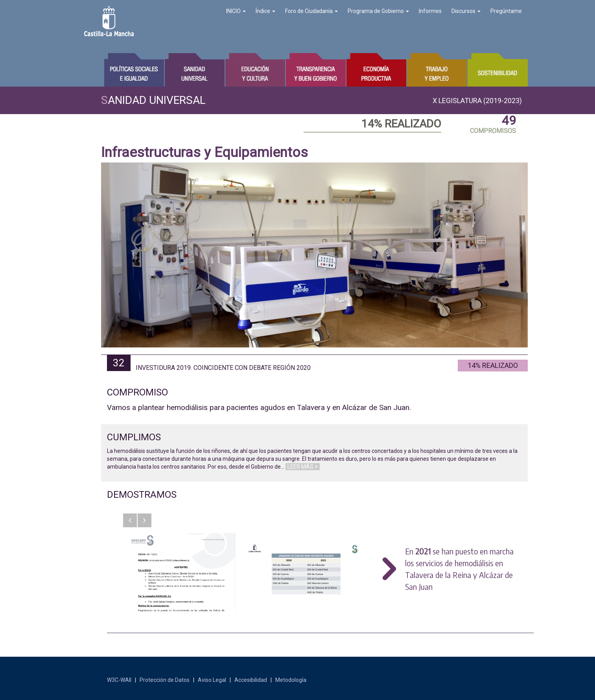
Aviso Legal (212, 680)
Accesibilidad (251, 680)
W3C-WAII (119, 680)
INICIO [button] (236, 11)
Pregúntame (506, 11)
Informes (430, 11)
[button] (130, 520)
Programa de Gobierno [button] (378, 11)
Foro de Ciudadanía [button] (311, 11)
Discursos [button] (466, 11)
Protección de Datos (165, 680)
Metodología (291, 680)
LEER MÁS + (303, 467)
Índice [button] (265, 11)
